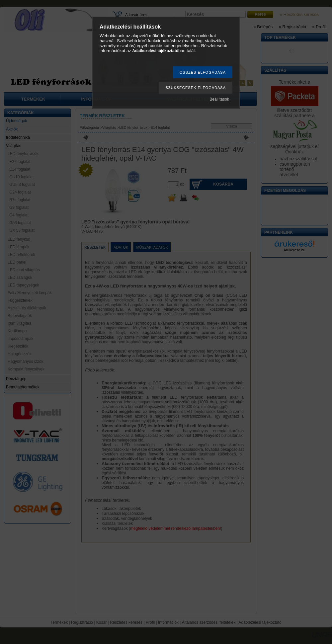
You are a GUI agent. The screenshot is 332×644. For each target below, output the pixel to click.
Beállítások (219, 99)
